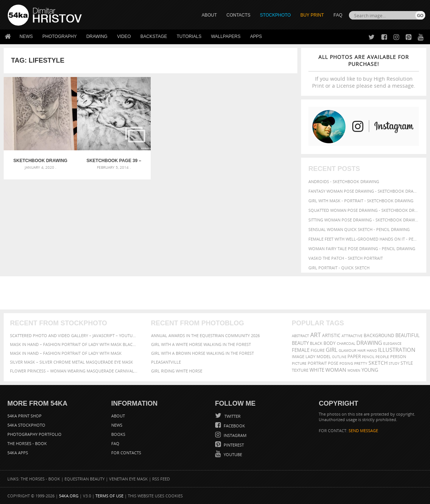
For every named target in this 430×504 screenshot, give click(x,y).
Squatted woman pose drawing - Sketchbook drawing (364, 210)
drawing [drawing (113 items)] (369, 343)
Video (124, 36)
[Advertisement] (217, 293)
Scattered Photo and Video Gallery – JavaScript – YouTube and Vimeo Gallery (74, 335)
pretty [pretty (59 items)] (361, 363)
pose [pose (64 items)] (333, 363)
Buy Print (312, 15)
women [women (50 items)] (354, 370)
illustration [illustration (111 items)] (397, 350)
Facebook (234, 426)
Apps (256, 36)
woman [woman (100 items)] (336, 370)
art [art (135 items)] (316, 335)
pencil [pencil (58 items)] (368, 357)
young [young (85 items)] (370, 370)
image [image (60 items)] (298, 357)
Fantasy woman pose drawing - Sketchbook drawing (364, 191)
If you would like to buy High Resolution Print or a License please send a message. (364, 71)
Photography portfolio (34, 434)
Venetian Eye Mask (128, 479)
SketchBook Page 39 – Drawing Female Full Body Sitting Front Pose (114, 161)
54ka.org (69, 496)
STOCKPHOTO (276, 15)
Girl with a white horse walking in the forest (201, 344)
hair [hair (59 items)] (361, 350)
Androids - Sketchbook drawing (344, 181)
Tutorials (189, 36)
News (26, 36)
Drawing (97, 36)
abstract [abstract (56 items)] (300, 336)
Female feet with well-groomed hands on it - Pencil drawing (364, 239)
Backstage (154, 36)
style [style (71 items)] (407, 363)
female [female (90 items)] (301, 350)
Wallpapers (226, 36)
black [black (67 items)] (316, 343)
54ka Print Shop (25, 416)
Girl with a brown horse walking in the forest (202, 353)
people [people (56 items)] (382, 357)
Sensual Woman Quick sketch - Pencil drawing (359, 229)
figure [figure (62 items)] (318, 350)
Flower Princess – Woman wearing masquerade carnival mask (74, 371)
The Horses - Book (27, 443)
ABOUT (209, 15)
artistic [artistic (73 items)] (331, 335)
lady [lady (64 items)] (310, 357)
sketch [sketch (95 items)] (378, 363)
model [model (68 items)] (324, 356)
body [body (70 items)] (330, 343)
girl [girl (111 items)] (332, 350)
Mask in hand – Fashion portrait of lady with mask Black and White (74, 344)
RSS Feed (161, 479)
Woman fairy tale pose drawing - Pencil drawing (362, 248)
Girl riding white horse (177, 371)
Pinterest (233, 445)
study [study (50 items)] (394, 363)
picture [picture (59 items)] (299, 363)
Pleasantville (166, 362)
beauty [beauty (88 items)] (300, 343)
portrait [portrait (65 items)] (317, 363)
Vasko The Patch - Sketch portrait (346, 258)
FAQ (338, 15)
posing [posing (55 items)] (346, 363)
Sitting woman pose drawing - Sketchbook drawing (364, 220)
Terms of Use (109, 496)
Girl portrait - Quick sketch (339, 268)
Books (118, 434)
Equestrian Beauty (85, 479)
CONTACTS (239, 15)
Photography (60, 36)
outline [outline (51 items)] (339, 357)
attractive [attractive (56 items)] (352, 336)
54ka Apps (18, 453)
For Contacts (126, 453)
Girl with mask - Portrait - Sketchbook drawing (361, 201)
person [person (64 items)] (398, 357)
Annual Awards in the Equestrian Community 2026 (205, 335)
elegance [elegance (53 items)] (392, 344)
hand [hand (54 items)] (372, 351)
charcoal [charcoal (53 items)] (346, 344)
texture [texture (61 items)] (300, 370)
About (118, 416)
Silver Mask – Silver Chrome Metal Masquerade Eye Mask (71, 362)
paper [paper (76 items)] (354, 356)
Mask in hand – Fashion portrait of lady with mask (66, 353)
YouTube (232, 454)
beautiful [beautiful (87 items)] (408, 335)
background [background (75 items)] (379, 335)
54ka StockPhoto (26, 425)
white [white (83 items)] (317, 370)
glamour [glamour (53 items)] (347, 351)
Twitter (232, 416)
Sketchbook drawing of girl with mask (40, 161)
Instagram (235, 435)
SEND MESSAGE (363, 430)
